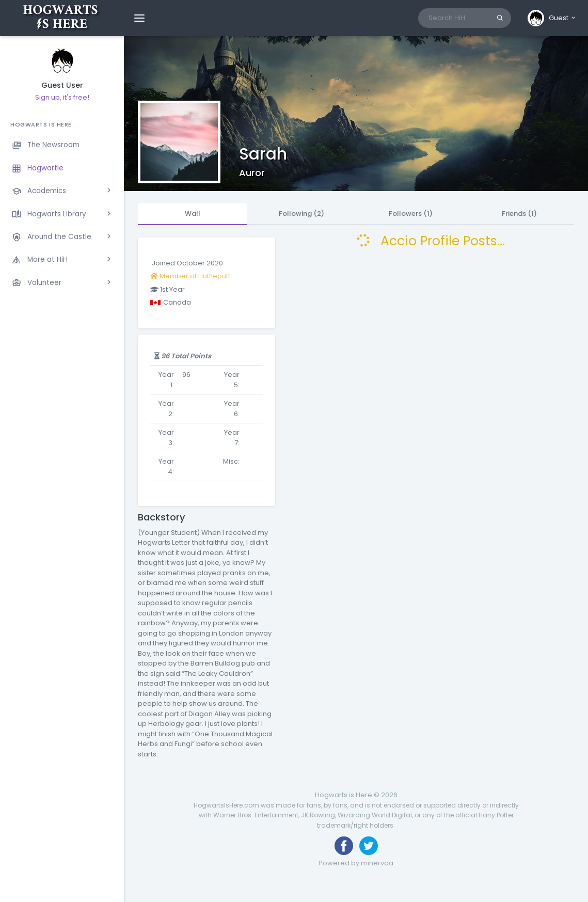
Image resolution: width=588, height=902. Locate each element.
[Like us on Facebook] (344, 846)
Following (301, 213)
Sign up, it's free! (62, 97)
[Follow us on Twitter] (369, 846)
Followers (411, 213)
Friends (519, 213)
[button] (552, 18)
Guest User (62, 85)
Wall (193, 213)
